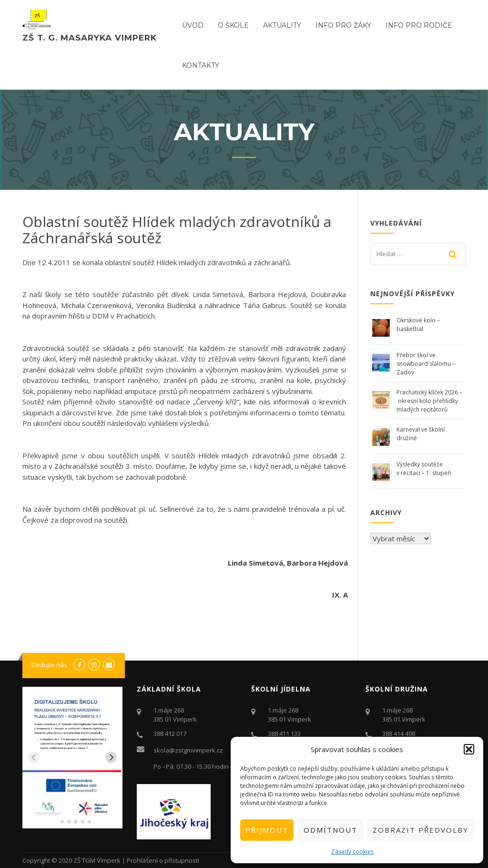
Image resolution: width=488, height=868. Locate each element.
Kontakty (201, 65)
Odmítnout (330, 830)
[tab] (56, 822)
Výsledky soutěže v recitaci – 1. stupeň (424, 469)
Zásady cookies (352, 852)
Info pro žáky (343, 25)
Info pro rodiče (419, 25)
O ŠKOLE (233, 25)
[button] (469, 749)
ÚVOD (193, 25)
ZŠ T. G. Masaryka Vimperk (90, 38)
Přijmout (267, 830)
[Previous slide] (34, 757)
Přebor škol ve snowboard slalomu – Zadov (426, 364)
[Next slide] (111, 757)
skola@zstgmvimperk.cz (188, 750)
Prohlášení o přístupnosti (163, 860)
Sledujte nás (49, 665)
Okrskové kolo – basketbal (418, 325)
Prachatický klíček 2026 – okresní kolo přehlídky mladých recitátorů (429, 401)
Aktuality (282, 25)
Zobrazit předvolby (421, 830)
